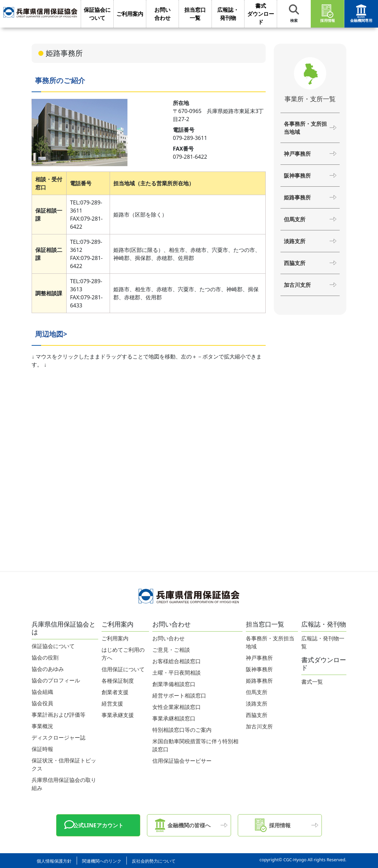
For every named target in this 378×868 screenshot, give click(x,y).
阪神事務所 (297, 176)
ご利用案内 (115, 638)
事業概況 (42, 726)
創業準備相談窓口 (174, 684)
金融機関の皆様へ (189, 825)
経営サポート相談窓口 (179, 695)
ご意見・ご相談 (171, 650)
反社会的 (154, 861)
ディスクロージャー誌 (59, 738)
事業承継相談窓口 (174, 718)
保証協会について (53, 646)
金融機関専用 (361, 14)
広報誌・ (228, 14)
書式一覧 (312, 682)
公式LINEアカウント (98, 825)
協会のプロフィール (56, 680)
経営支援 (112, 704)
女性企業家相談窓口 (177, 707)
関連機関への (102, 861)
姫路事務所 (297, 197)
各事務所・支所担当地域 (305, 128)
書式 (261, 14)
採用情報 (328, 14)
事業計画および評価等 (59, 715)
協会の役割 (45, 657)
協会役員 (42, 703)
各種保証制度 (118, 681)
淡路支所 (295, 241)
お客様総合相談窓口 (177, 661)
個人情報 (54, 861)
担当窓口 (195, 14)
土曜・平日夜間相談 (177, 673)
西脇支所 (295, 263)
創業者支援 (115, 692)
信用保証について (123, 669)
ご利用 (130, 14)
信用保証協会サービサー (182, 761)
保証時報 (42, 749)
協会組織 (42, 692)
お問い (162, 14)
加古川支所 (297, 285)
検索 (294, 14)
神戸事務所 (297, 154)
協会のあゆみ (48, 669)
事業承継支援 (118, 715)
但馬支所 (295, 219)
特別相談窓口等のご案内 (182, 730)
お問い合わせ (168, 638)
